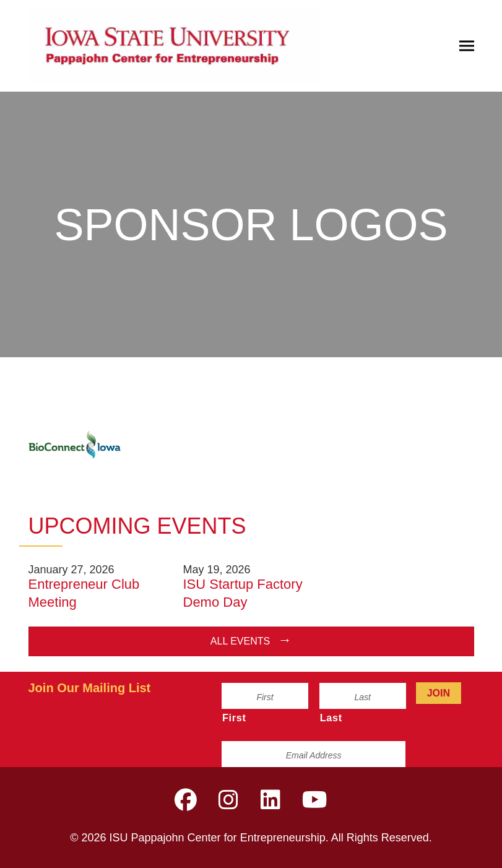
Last (331, 718)
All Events (240, 641)
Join (439, 693)
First (234, 718)
